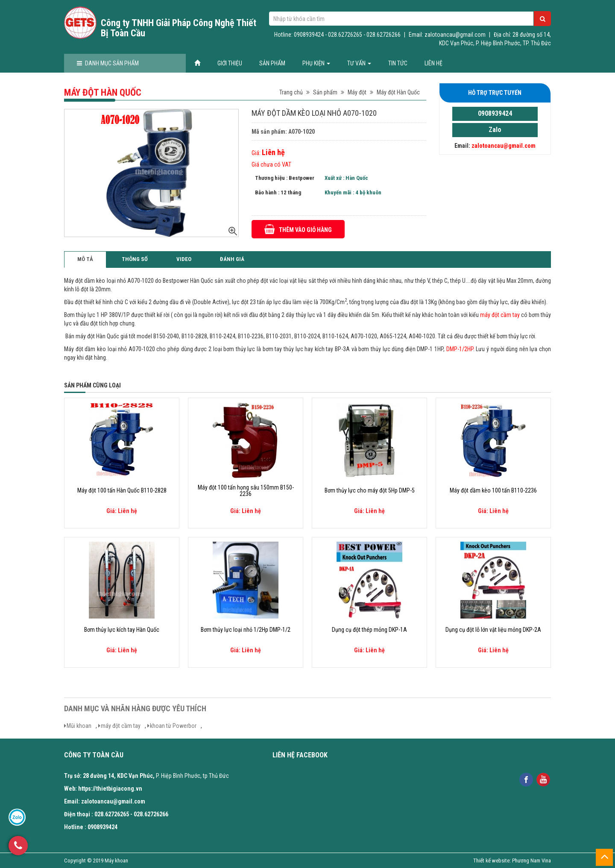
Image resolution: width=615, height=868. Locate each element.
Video (184, 259)
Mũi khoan (79, 726)
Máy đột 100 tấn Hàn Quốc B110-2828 (122, 491)
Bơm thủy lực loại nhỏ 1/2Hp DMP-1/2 (246, 630)
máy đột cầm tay (121, 726)
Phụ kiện (316, 63)
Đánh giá (232, 259)
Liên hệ (433, 63)
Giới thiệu (230, 63)
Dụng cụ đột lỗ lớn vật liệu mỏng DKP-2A (493, 630)
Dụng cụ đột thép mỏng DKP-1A (369, 630)
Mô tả (85, 259)
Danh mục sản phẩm (108, 63)
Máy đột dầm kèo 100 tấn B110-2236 (493, 491)
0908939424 (495, 113)
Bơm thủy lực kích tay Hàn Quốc (122, 630)
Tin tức (398, 63)
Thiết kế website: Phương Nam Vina (512, 861)
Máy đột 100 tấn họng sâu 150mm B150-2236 (246, 491)
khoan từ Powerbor (173, 726)
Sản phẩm (272, 63)
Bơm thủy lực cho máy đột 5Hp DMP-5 (370, 491)
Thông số (135, 259)
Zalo (495, 130)
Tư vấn (359, 63)
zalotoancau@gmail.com (504, 146)
